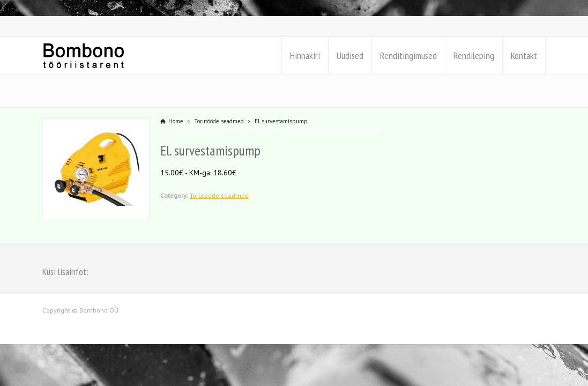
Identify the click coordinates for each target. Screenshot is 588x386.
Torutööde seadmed (219, 195)
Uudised (350, 55)
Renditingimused (408, 55)
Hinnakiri (305, 55)
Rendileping (474, 55)
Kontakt (524, 55)
